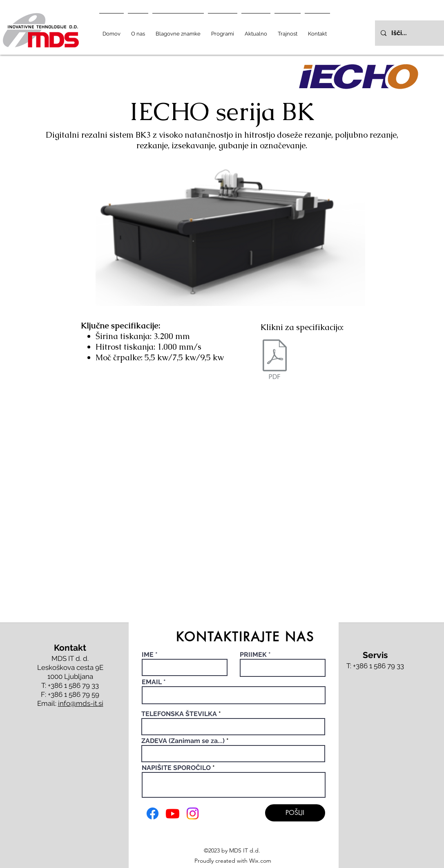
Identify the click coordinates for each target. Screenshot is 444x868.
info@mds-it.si (81, 703)
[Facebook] (153, 813)
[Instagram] (193, 813)
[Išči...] (416, 33)
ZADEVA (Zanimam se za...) (183, 741)
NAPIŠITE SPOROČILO (176, 768)
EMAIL (152, 682)
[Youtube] (173, 813)
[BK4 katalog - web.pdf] (275, 360)
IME (148, 655)
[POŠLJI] (295, 813)
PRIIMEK (253, 655)
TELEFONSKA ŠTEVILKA (179, 714)
